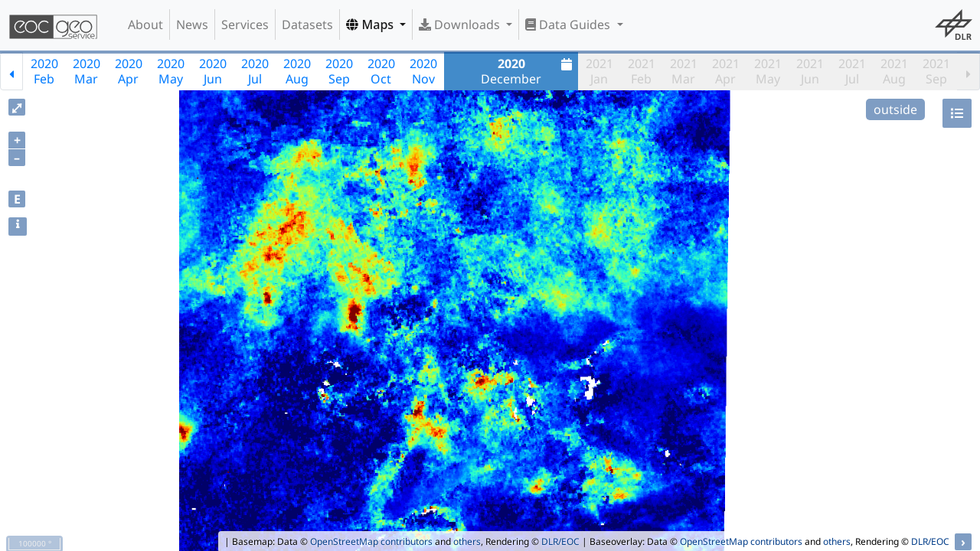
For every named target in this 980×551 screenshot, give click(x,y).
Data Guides (569, 24)
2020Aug (297, 71)
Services (245, 24)
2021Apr (726, 71)
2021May (768, 71)
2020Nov (423, 71)
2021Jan (599, 71)
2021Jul (852, 71)
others (467, 541)
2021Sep (936, 71)
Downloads (461, 24)
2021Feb (642, 71)
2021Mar (684, 71)
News (192, 24)
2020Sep (339, 71)
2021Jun (810, 71)
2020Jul (255, 71)
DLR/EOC (560, 541)
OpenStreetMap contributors (371, 541)
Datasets (307, 24)
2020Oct (381, 71)
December (528, 71)
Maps (371, 24)
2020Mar (87, 71)
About (145, 24)
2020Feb (44, 71)
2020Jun (213, 71)
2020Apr (129, 71)
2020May (171, 71)
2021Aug (894, 71)
